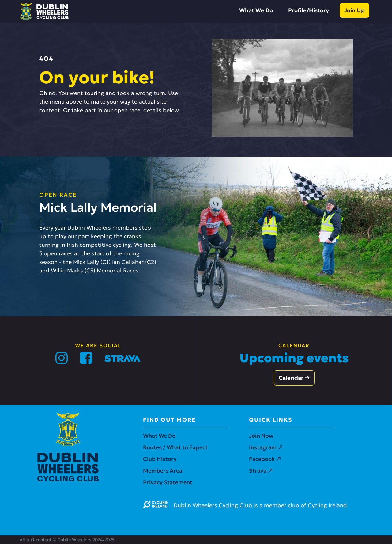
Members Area (163, 471)
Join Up (354, 10)
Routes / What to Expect (175, 447)
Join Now (261, 436)
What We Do (256, 10)
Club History (160, 459)
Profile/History (309, 10)
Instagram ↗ (266, 447)
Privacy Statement (168, 482)
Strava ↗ (261, 471)
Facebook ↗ (265, 459)
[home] (44, 12)
